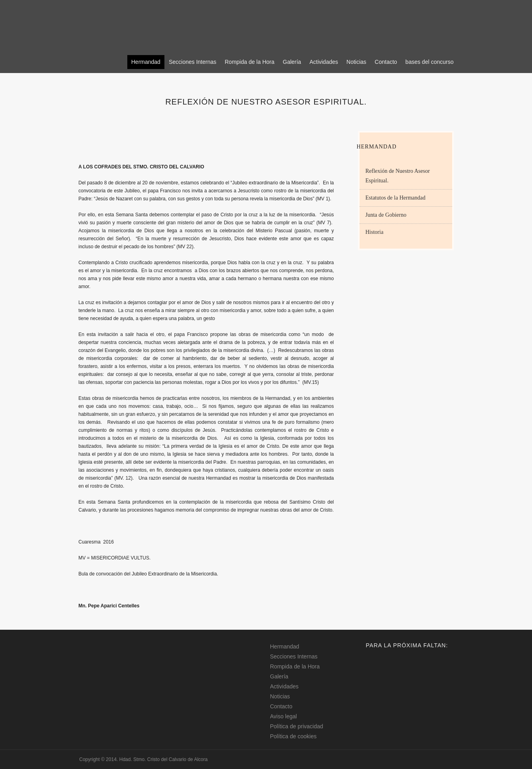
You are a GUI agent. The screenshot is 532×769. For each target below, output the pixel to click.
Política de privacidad (297, 726)
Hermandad (146, 62)
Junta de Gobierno (386, 215)
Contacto (386, 62)
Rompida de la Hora (250, 62)
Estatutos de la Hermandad (396, 198)
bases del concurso (430, 62)
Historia (375, 232)
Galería (292, 62)
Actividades (324, 62)
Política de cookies (294, 736)
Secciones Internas (193, 62)
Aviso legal (284, 716)
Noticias (356, 62)
